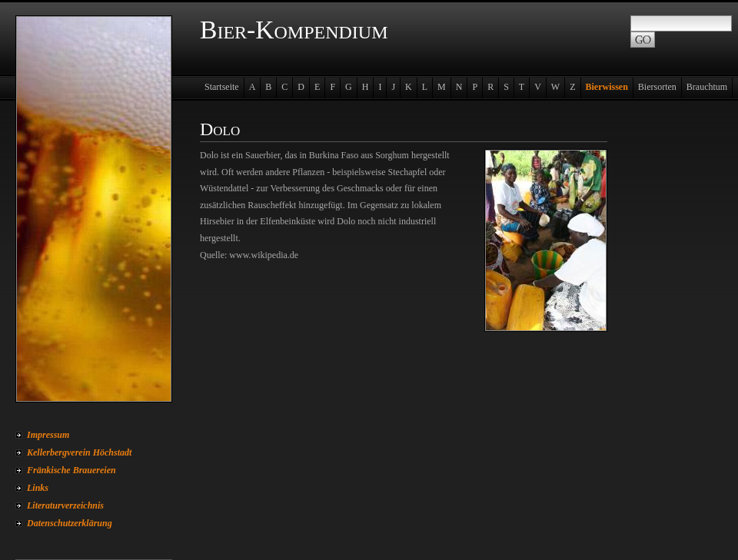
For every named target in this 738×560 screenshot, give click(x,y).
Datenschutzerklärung (70, 523)
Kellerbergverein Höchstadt (79, 452)
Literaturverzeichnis (65, 505)
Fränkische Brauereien (71, 470)
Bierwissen (607, 87)
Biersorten (657, 87)
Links (38, 488)
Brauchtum (707, 87)
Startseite (222, 87)
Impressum (48, 435)
